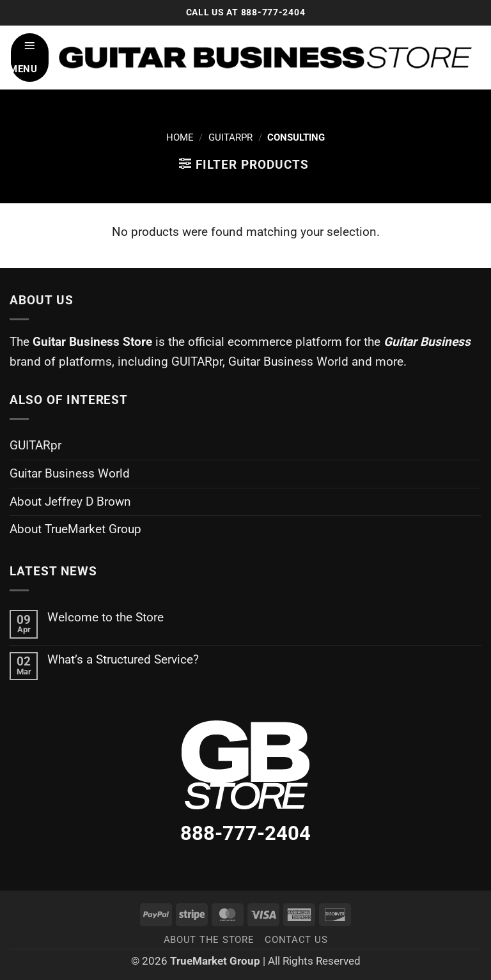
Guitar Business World (70, 473)
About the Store (209, 940)
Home (180, 137)
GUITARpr (35, 445)
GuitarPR (230, 137)
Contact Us (296, 940)
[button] (30, 58)
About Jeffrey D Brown (70, 502)
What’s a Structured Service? (123, 659)
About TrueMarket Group (75, 529)
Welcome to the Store (105, 617)
